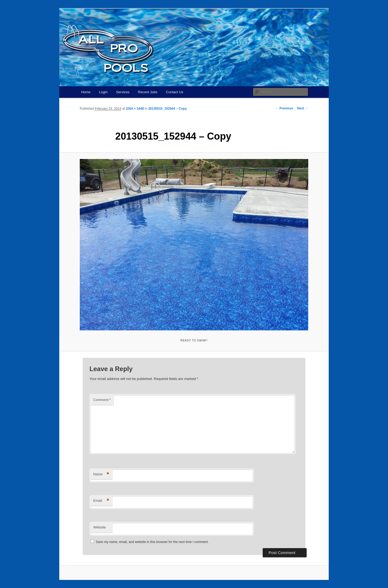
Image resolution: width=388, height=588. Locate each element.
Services (123, 92)
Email (101, 501)
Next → (303, 108)
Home (86, 92)
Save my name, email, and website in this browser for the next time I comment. (152, 542)
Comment (102, 400)
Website (100, 527)
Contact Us (175, 92)
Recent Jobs (148, 92)
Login (103, 92)
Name (101, 474)
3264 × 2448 (135, 109)
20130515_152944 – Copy (167, 109)
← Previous (284, 108)
